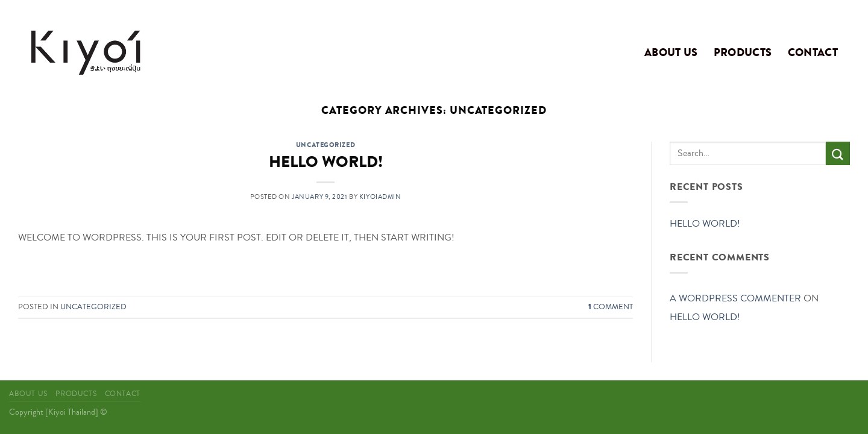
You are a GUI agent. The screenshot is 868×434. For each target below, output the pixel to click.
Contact (813, 52)
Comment (611, 307)
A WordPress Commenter (735, 298)
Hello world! (326, 162)
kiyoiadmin (380, 197)
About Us (671, 52)
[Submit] (838, 153)
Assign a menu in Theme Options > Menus (684, 9)
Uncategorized (325, 145)
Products (743, 52)
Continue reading (326, 266)
